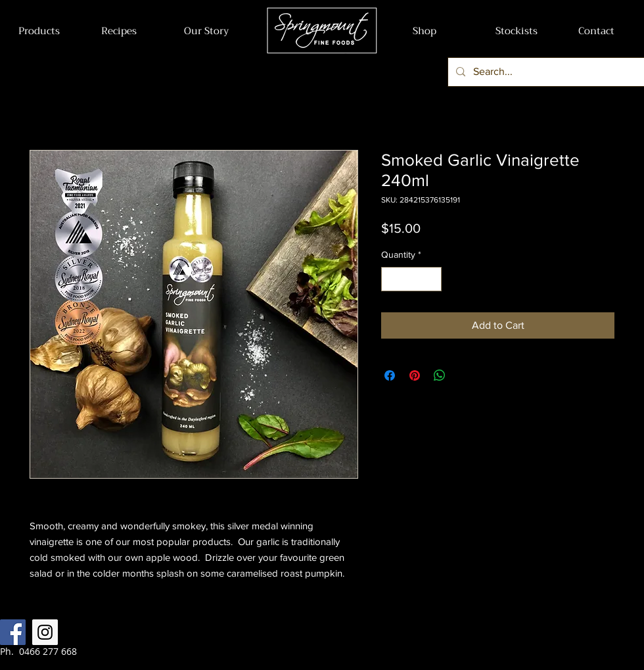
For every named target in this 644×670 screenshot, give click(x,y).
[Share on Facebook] (390, 375)
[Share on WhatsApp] (440, 375)
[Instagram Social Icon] (45, 632)
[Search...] (546, 72)
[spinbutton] (411, 279)
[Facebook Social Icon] (13, 632)
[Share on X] (465, 375)
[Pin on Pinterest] (415, 375)
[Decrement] (391, 279)
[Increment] (431, 279)
